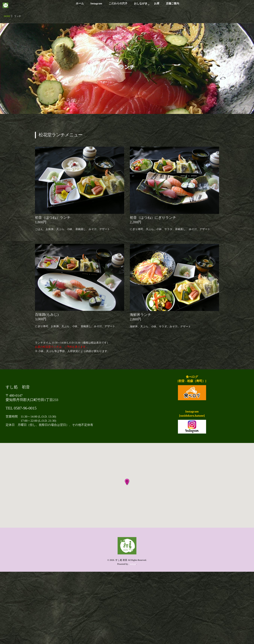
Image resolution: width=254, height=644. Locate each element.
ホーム (80, 6)
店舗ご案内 (172, 6)
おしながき (141, 6)
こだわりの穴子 (118, 6)
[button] (127, 482)
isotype (133, 564)
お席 (157, 6)
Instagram (96, 6)
